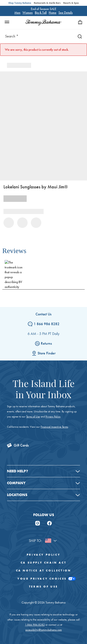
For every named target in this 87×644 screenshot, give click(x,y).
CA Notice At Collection (44, 571)
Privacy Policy (53, 417)
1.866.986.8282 (35, 625)
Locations (17, 495)
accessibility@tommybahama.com (43, 630)
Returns (43, 343)
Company (16, 483)
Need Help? (18, 471)
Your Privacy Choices (43, 579)
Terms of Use (33, 417)
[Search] (79, 36)
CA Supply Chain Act (43, 563)
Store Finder (44, 353)
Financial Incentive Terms (54, 427)
